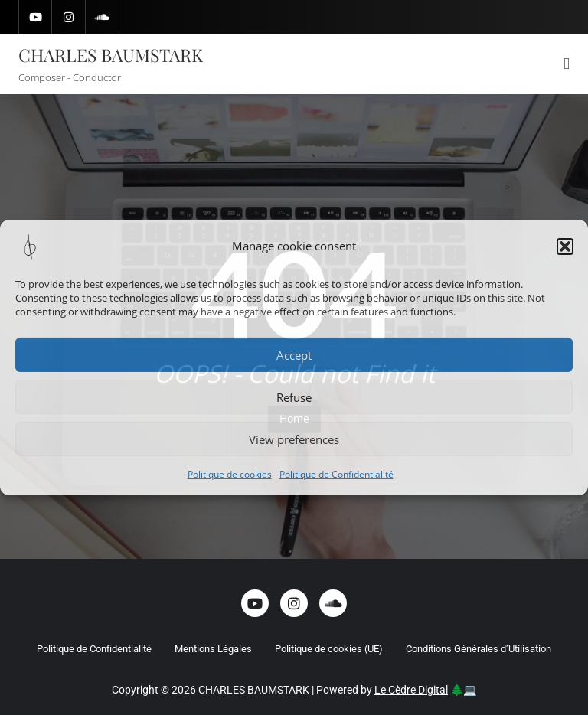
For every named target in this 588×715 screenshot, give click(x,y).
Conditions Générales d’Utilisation (479, 649)
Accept (294, 354)
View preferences (294, 439)
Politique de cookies (230, 474)
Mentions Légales (213, 649)
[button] (565, 246)
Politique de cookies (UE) (329, 649)
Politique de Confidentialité (336, 474)
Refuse (294, 397)
